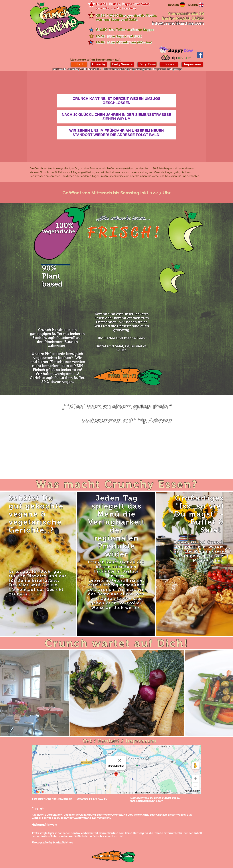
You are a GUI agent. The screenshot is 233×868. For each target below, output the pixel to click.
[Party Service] (122, 64)
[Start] (79, 64)
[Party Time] (147, 64)
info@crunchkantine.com (178, 23)
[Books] (169, 64)
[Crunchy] (99, 64)
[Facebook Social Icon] (200, 55)
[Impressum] (192, 64)
